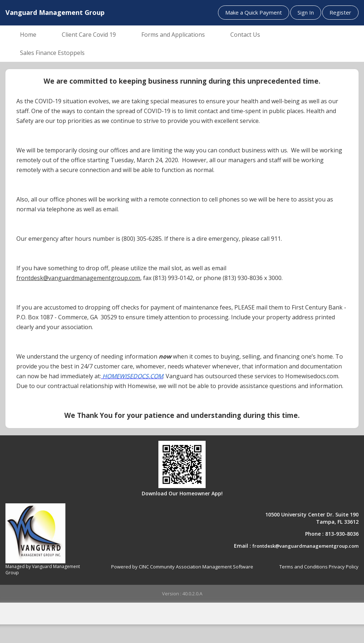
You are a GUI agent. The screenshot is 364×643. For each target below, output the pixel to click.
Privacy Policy (344, 567)
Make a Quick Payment (254, 12)
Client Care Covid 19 (89, 35)
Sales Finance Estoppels (52, 53)
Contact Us (245, 35)
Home (28, 35)
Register (340, 12)
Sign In (306, 12)
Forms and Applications (173, 35)
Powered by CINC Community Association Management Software (182, 567)
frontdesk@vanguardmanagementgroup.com (306, 546)
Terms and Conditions (304, 567)
